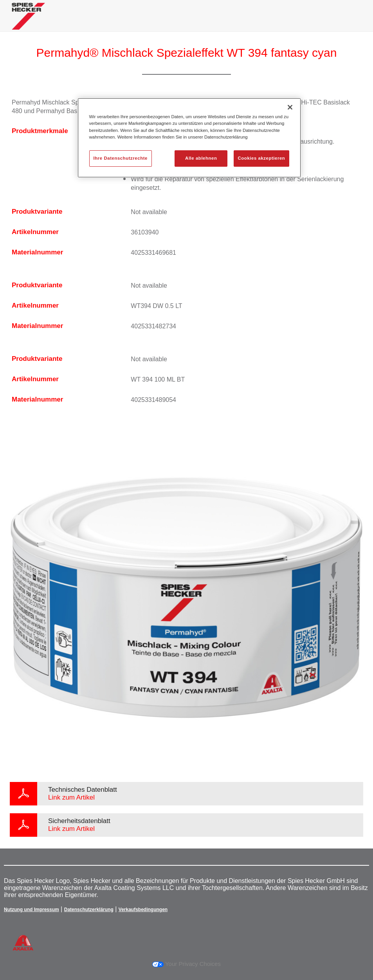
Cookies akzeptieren (262, 158)
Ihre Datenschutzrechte (121, 158)
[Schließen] (290, 107)
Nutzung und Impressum (32, 910)
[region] (189, 138)
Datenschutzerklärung (89, 910)
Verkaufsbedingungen (143, 910)
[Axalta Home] (28, 22)
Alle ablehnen (201, 158)
